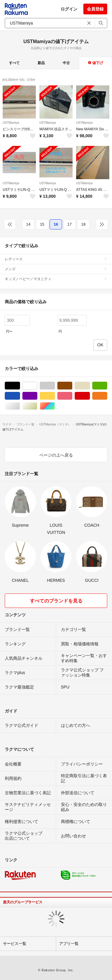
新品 (41, 63)
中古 (66, 63)
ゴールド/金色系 (37, 406)
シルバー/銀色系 (20, 406)
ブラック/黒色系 (20, 386)
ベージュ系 (90, 386)
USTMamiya (11, 123)
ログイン (69, 9)
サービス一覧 (15, 944)
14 (28, 224)
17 (70, 224)
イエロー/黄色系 (55, 396)
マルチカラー (55, 406)
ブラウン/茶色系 (72, 386)
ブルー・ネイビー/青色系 (20, 396)
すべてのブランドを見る (56, 601)
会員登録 (95, 9)
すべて (14, 63)
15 (42, 224)
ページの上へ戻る (56, 455)
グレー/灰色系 (55, 386)
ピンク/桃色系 (72, 396)
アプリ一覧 (69, 944)
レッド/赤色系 (90, 396)
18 (83, 224)
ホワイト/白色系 (37, 386)
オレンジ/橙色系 (107, 396)
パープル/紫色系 (37, 396)
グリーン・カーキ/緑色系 (107, 386)
